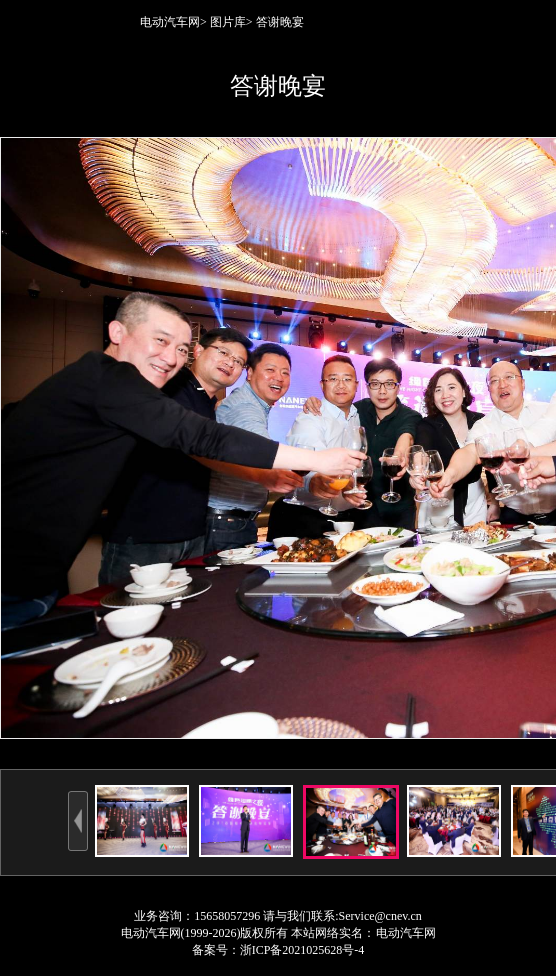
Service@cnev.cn (380, 916)
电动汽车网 (170, 22)
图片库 (228, 22)
